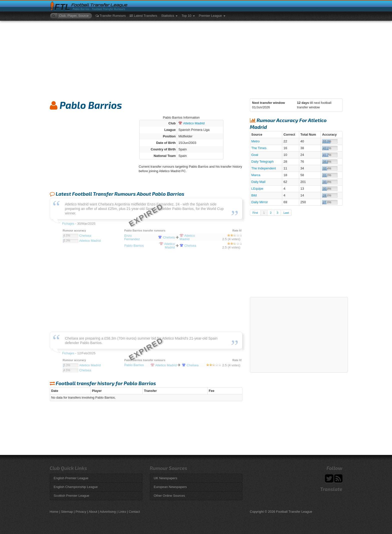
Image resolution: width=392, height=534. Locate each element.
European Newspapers (170, 487)
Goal (255, 155)
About (93, 512)
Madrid (191, 123)
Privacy (81, 512)
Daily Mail (258, 182)
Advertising (108, 512)
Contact (134, 512)
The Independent (264, 168)
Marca (256, 175)
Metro (256, 141)
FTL (62, 7)
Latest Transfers (143, 16)
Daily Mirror (260, 202)
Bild (254, 195)
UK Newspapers (166, 478)
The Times (259, 148)
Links (122, 512)
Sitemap (67, 512)
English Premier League (71, 478)
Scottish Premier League (72, 496)
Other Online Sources (169, 496)
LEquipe (257, 189)
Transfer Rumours (111, 16)
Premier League (212, 16)
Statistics (169, 16)
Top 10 (188, 16)
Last (286, 213)
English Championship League (76, 487)
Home (54, 512)
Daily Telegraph (263, 162)
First (255, 213)
